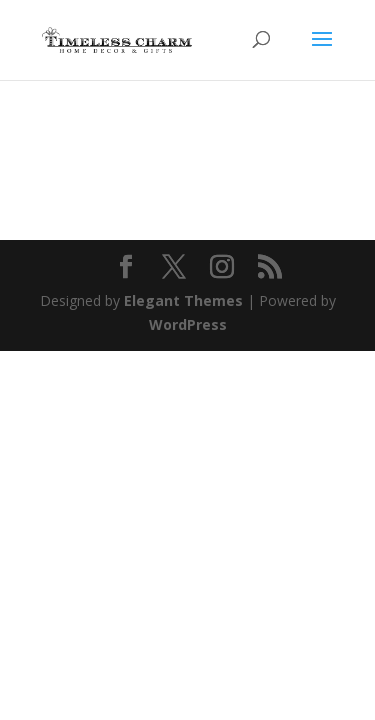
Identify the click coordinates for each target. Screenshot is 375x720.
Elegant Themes (183, 300)
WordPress (188, 324)
